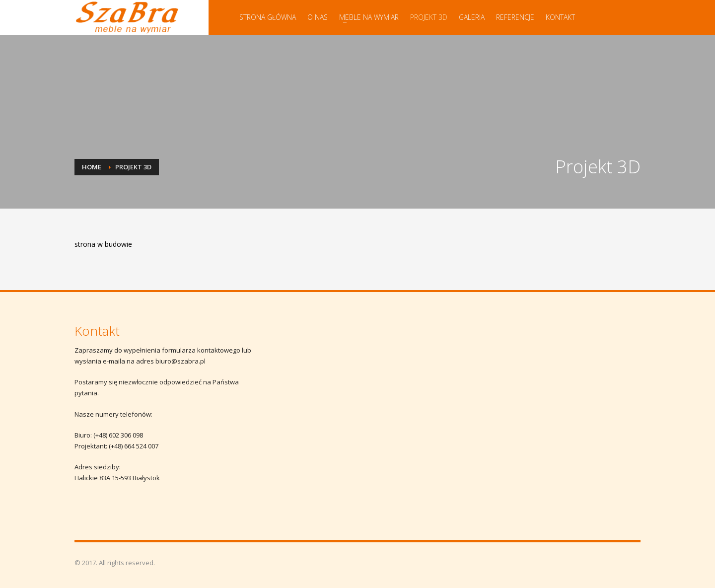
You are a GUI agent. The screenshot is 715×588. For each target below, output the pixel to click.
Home (92, 167)
